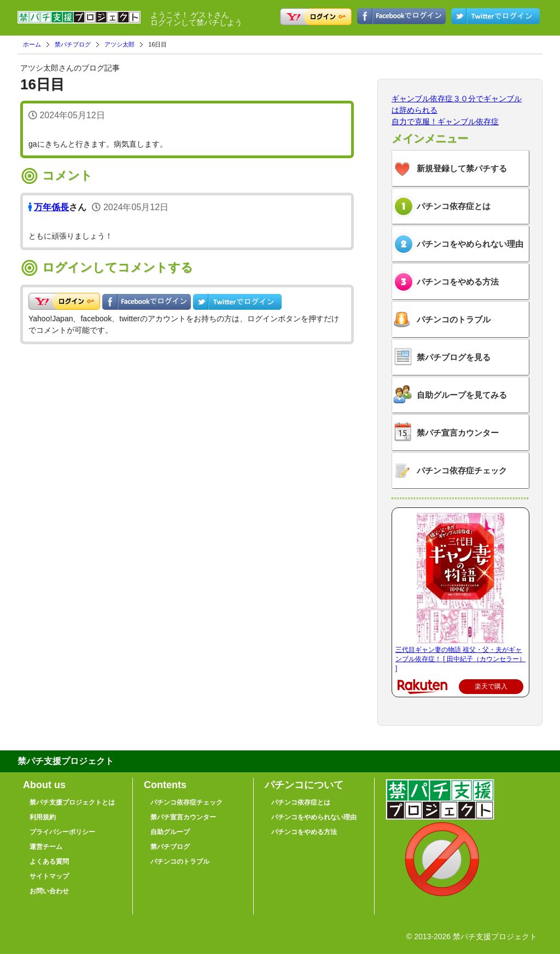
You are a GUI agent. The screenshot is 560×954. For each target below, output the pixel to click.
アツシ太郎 (119, 44)
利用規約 (43, 817)
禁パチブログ (73, 44)
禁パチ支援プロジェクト (79, 22)
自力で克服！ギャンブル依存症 (445, 122)
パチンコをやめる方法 (458, 282)
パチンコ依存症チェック (462, 470)
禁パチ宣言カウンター (458, 433)
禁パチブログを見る (454, 357)
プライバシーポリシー (62, 832)
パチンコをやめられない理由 (470, 244)
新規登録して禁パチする (462, 168)
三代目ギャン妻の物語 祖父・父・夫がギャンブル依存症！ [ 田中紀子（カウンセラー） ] (460, 659)
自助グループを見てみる (462, 395)
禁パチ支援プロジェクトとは (72, 802)
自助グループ (170, 832)
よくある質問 (49, 862)
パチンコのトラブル (454, 319)
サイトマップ (49, 876)
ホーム (32, 44)
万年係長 (51, 207)
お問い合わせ (49, 891)
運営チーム (46, 847)
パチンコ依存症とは (454, 206)
